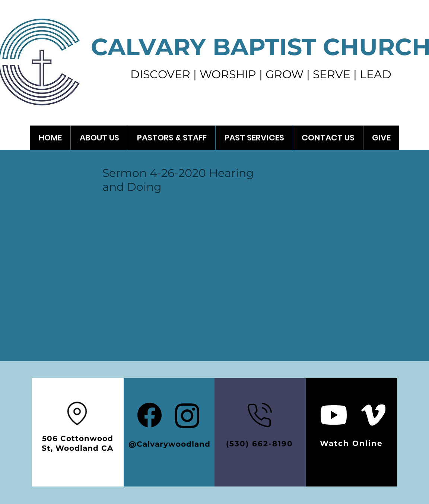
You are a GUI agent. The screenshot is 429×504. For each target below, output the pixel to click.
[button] (254, 138)
